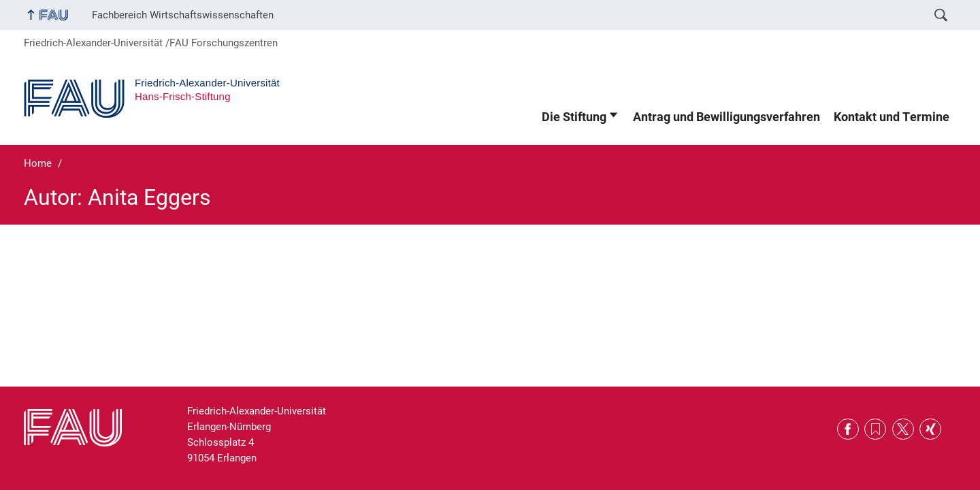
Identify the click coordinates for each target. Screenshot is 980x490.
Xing (930, 429)
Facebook (848, 429)
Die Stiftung (574, 117)
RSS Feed (875, 429)
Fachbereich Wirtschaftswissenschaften (183, 15)
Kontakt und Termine (892, 117)
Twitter (903, 429)
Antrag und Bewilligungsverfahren (726, 117)
